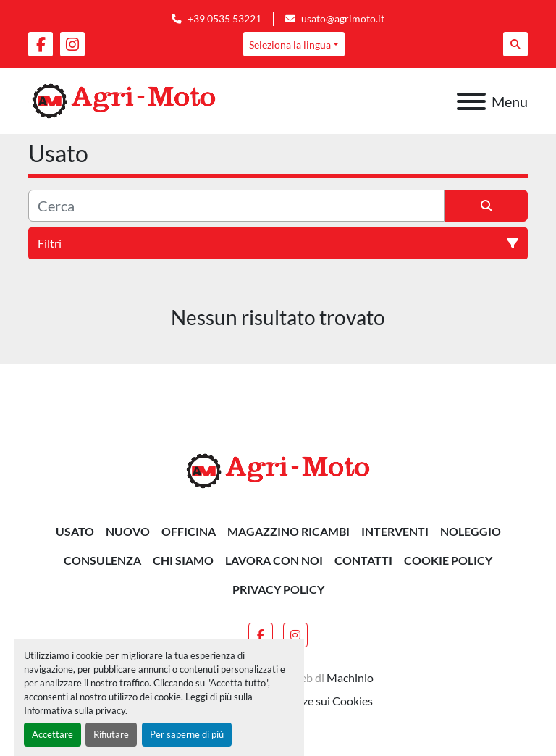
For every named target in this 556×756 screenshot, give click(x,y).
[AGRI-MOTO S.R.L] (278, 470)
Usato (75, 531)
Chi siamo (183, 560)
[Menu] (471, 101)
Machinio (350, 677)
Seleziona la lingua (290, 45)
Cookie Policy (448, 560)
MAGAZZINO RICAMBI (288, 531)
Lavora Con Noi (274, 560)
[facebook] (41, 44)
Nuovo (128, 531)
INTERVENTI (395, 531)
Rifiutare (111, 734)
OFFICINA (189, 531)
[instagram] (72, 44)
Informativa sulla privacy (75, 710)
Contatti (363, 560)
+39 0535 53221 (224, 19)
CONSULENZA (102, 560)
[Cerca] (236, 206)
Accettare (52, 734)
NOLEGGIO (471, 531)
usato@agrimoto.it (343, 19)
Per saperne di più (187, 734)
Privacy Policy (278, 589)
